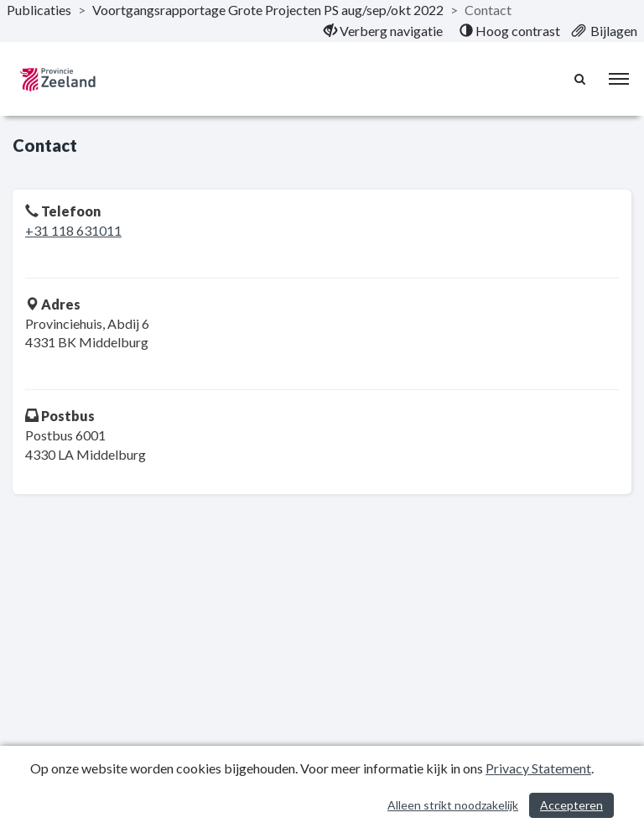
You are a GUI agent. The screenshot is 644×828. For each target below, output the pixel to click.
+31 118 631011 (73, 230)
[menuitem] (383, 31)
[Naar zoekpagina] (581, 79)
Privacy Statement (538, 768)
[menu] (619, 79)
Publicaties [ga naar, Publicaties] (39, 10)
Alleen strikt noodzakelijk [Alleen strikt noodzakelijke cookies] (453, 805)
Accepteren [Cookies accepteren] (571, 805)
